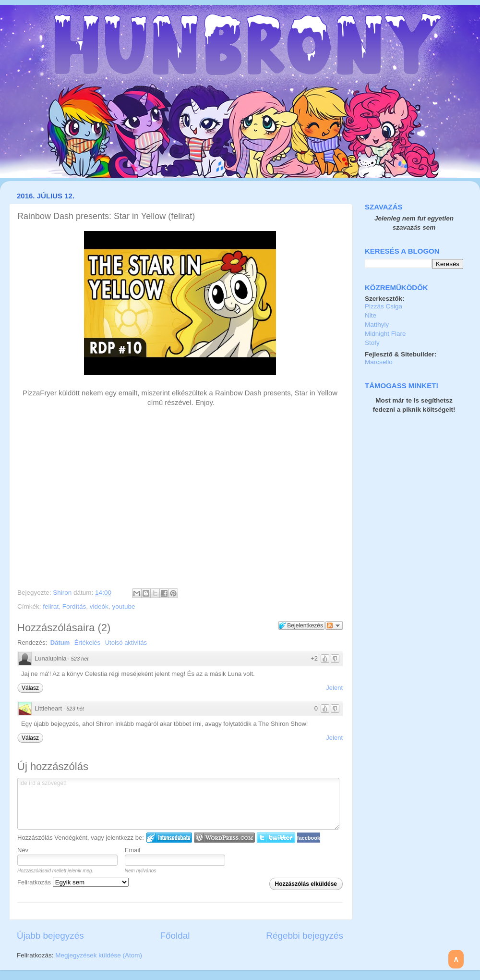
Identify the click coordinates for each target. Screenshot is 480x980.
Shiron (63, 593)
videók (99, 606)
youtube (123, 606)
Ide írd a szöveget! (178, 804)
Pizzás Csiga (384, 306)
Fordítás (74, 606)
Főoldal (175, 936)
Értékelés (87, 643)
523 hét (80, 659)
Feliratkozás (73, 882)
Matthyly (377, 325)
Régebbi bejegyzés (305, 936)
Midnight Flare (385, 334)
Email (133, 850)
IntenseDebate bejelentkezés (169, 838)
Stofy (372, 343)
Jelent (334, 688)
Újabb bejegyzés (50, 936)
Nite (371, 315)
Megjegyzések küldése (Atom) (99, 955)
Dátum (60, 643)
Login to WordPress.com (224, 838)
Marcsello (379, 362)
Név (23, 850)
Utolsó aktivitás (126, 643)
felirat (51, 606)
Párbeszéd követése (334, 625)
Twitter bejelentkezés (276, 838)
